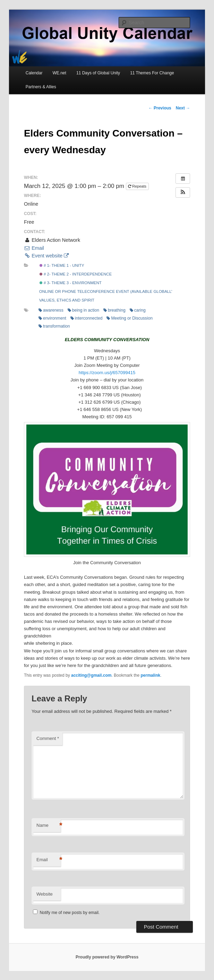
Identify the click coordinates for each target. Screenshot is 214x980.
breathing (114, 310)
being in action (83, 310)
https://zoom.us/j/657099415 (107, 373)
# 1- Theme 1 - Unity (62, 265)
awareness (51, 310)
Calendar (34, 73)
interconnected (87, 318)
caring (138, 310)
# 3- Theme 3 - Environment (71, 283)
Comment (48, 738)
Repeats (138, 186)
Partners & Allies (41, 87)
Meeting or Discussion (129, 318)
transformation (54, 326)
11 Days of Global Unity (98, 73)
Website (45, 894)
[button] (183, 192)
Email (34, 248)
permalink (150, 675)
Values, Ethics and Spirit (67, 300)
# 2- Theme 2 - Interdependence (76, 274)
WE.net (59, 73)
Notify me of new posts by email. (70, 913)
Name (49, 826)
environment (52, 318)
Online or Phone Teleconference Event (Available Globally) (107, 291)
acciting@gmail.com (91, 675)
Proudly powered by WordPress (107, 957)
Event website (46, 256)
